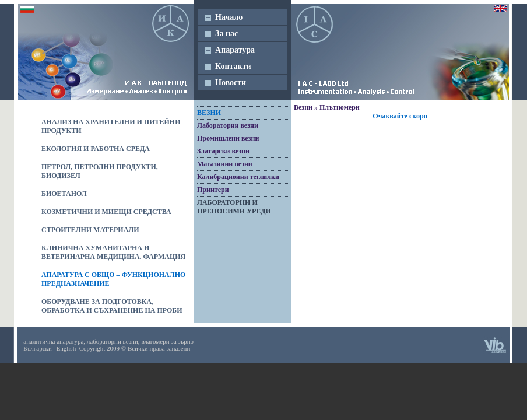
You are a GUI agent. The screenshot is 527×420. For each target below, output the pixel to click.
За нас (226, 34)
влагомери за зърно (167, 341)
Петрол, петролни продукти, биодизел (100, 171)
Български (38, 348)
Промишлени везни (228, 138)
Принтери (213, 190)
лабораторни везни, (113, 341)
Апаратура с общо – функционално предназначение (113, 279)
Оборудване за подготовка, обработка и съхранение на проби (112, 306)
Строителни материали (90, 230)
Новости (231, 83)
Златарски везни (223, 151)
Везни (209, 113)
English (66, 348)
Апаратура (235, 50)
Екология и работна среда (96, 149)
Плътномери (340, 107)
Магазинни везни (225, 164)
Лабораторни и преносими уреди (234, 207)
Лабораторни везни (228, 125)
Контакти (233, 66)
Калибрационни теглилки (238, 177)
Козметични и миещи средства (106, 212)
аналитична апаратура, (54, 341)
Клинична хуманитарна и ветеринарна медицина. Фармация (113, 252)
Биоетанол (64, 194)
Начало (229, 17)
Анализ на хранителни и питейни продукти (111, 126)
